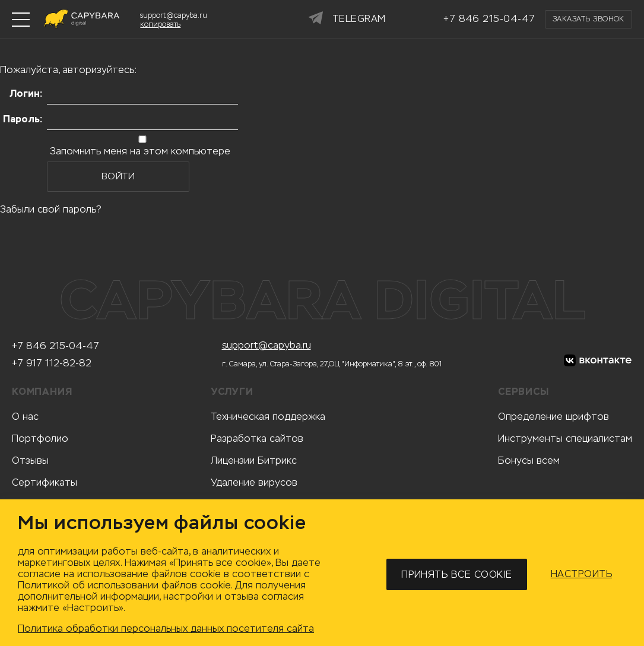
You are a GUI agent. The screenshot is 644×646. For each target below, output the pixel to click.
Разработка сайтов (257, 438)
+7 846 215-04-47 (55, 346)
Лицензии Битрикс (254, 460)
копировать (160, 25)
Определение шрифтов (553, 417)
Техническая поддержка (268, 417)
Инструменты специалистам (565, 438)
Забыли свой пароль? (51, 209)
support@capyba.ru (267, 346)
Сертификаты (45, 482)
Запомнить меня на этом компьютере (139, 151)
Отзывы (30, 460)
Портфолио (40, 438)
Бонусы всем (529, 460)
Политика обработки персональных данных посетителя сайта (166, 628)
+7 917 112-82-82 (52, 363)
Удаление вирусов (254, 482)
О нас (25, 417)
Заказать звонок (589, 19)
